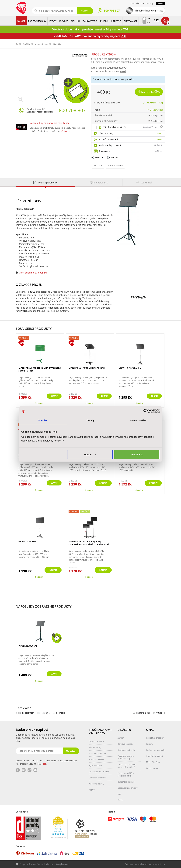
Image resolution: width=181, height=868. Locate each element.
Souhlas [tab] (43, 420)
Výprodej (24, 338)
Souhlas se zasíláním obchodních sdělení (127, 766)
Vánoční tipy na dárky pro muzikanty (49, 123)
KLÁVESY (64, 21)
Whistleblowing (153, 768)
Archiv (92, 790)
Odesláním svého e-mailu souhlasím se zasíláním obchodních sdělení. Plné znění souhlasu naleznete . (46, 762)
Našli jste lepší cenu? (110, 145)
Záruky (121, 738)
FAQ (119, 794)
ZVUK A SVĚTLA (90, 21)
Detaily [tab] (90, 420)
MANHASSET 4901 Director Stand (87, 368)
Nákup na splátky (96, 784)
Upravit (90, 454)
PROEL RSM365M (28, 646)
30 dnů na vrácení (108, 139)
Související (61, 713)
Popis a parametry (26, 713)
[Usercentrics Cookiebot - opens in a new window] (146, 411)
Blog (161, 3)
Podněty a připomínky (156, 750)
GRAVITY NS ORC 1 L (130, 368)
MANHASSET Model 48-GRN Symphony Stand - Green (40, 369)
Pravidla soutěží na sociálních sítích (126, 774)
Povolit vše (137, 454)
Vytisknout (115, 157)
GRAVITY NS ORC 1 (29, 541)
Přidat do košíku (149, 92)
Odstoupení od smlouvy (128, 788)
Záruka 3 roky (106, 133)
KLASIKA (104, 21)
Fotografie (45, 713)
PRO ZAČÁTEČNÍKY (37, 21)
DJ (79, 21)
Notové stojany (41, 44)
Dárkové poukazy (125, 744)
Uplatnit (158, 145)
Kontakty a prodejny (155, 738)
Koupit (53, 396)
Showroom (104, 151)
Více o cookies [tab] (138, 420)
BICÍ (73, 21)
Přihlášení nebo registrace (149, 11)
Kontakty (149, 3)
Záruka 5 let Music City (115, 127)
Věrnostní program (97, 777)
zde (45, 764)
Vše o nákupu (136, 3)
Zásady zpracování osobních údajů (126, 757)
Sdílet (98, 157)
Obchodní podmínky (126, 750)
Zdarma (158, 133)
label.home (17, 44)
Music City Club (153, 762)
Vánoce (21, 21)
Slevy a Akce (131, 21)
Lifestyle (116, 21)
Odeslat (71, 751)
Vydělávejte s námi (154, 756)
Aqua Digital (160, 864)
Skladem (39, 403)
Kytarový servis (96, 765)
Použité (85, 511)
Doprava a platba (97, 741)
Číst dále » (66, 131)
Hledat (85, 11)
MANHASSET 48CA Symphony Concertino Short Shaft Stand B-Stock (89, 543)
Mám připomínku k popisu (33, 272)
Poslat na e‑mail (143, 713)
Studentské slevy (96, 759)
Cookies (121, 800)
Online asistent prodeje (99, 771)
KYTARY (53, 21)
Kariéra (149, 744)
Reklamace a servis (126, 782)
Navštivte (158, 151)
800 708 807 (72, 110)
